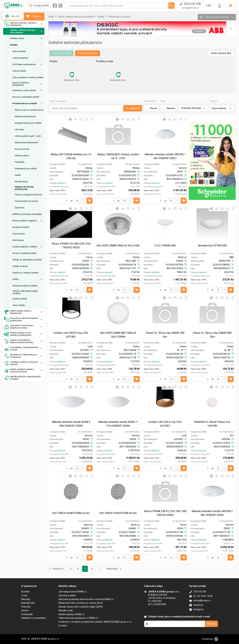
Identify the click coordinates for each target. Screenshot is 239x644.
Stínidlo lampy (21, 182)
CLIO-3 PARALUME (165, 246)
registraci (61, 183)
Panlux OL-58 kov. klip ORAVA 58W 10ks (212, 335)
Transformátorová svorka (26, 201)
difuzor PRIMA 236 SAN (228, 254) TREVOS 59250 (71, 246)
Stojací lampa (19, 234)
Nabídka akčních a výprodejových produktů (22, 378)
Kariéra (25, 610)
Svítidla (14, 45)
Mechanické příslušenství (26, 143)
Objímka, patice (22, 156)
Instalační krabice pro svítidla (28, 123)
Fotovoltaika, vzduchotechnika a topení (21, 349)
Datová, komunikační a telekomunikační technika (19, 341)
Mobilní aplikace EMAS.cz (72, 614)
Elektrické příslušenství (25, 116)
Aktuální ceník (66, 610)
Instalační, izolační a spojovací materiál (21, 363)
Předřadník (20, 162)
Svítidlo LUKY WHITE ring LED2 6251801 (71, 335)
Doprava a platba (67, 595)
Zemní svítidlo (19, 305)
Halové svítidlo (19, 51)
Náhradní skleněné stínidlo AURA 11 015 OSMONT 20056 (118, 424)
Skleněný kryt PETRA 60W (212, 246)
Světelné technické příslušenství (24, 188)
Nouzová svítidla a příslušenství (21, 84)
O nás (24, 595)
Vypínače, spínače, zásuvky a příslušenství (20, 24)
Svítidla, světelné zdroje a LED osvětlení (20, 31)
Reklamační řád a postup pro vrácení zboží (81, 603)
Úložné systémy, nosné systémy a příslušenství (18, 334)
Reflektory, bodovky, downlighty (27, 214)
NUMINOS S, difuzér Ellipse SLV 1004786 (212, 424)
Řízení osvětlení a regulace (25, 221)
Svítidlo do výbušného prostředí (27, 260)
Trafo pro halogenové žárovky (28, 195)
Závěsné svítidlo (20, 299)
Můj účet (13, 16)
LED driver (19, 129)
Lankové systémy (20, 58)
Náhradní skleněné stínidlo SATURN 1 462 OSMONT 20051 (165, 156)
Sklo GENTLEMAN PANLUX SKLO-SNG (118, 246)
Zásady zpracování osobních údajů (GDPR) (81, 607)
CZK (209, 5)
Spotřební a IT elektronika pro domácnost (21, 356)
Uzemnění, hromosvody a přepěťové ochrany (19, 327)
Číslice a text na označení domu (29, 110)
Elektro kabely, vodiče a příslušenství (18, 312)
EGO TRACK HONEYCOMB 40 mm (118, 513)
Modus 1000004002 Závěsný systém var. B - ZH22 (118, 156)
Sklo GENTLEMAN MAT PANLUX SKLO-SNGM (118, 335)
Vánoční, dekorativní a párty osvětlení (25, 292)
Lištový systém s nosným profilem (28, 77)
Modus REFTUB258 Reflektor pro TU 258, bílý (71, 156)
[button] (231, 29)
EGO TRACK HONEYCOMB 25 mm (71, 513)
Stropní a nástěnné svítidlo (25, 253)
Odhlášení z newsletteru (34, 618)
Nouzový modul (22, 149)
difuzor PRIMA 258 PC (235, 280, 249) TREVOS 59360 (165, 513)
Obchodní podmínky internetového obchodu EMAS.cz (86, 599)
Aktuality (26, 599)
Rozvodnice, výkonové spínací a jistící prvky (21, 319)
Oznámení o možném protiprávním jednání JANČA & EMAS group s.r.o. (95, 622)
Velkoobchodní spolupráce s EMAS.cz (78, 618)
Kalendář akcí (28, 603)
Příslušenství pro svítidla (25, 103)
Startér (18, 175)
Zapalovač (20, 208)
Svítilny (16, 279)
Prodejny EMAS (39, 6)
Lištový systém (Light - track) (28, 136)
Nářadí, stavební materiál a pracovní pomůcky (19, 371)
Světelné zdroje (17, 38)
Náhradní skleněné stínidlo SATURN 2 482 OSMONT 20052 (212, 513)
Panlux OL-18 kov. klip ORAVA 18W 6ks (165, 335)
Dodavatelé (27, 614)
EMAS (51, 16)
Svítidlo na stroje (20, 266)
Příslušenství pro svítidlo (26, 169)
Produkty (34, 16)
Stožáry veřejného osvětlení (25, 247)
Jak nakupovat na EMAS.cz (73, 592)
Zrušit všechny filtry (221, 53)
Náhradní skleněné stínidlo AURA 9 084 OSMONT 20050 (71, 424)
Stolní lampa (18, 240)
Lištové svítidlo (19, 71)
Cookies (63, 626)
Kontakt (25, 592)
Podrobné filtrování (88, 53)
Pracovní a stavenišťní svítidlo (26, 97)
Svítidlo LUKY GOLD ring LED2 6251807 (165, 424)
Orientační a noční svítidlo (24, 90)
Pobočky (26, 607)
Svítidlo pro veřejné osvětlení (25, 273)
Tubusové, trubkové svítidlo (25, 286)
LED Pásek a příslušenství (24, 64)
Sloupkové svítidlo (21, 227)
